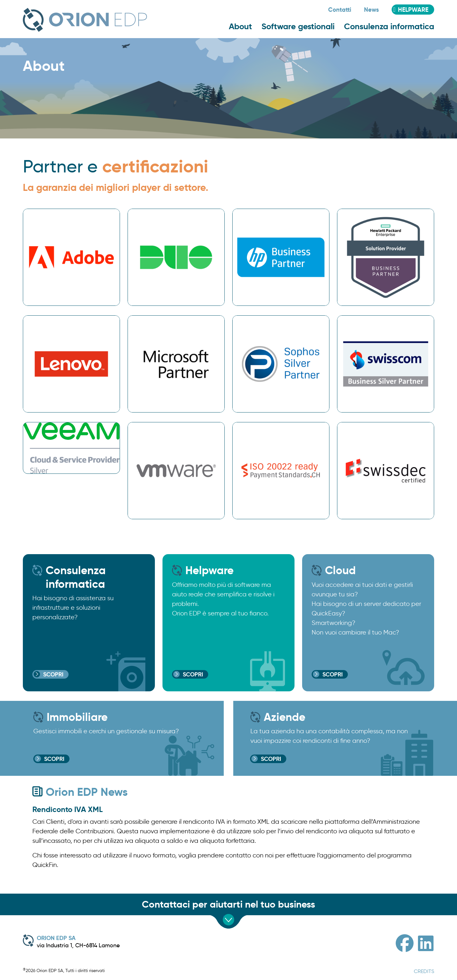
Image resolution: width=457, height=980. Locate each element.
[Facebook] (405, 943)
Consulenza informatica (389, 26)
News (371, 10)
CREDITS (424, 971)
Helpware (413, 10)
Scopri (53, 674)
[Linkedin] (426, 943)
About (240, 26)
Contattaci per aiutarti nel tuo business (228, 904)
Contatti (340, 10)
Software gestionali (298, 26)
